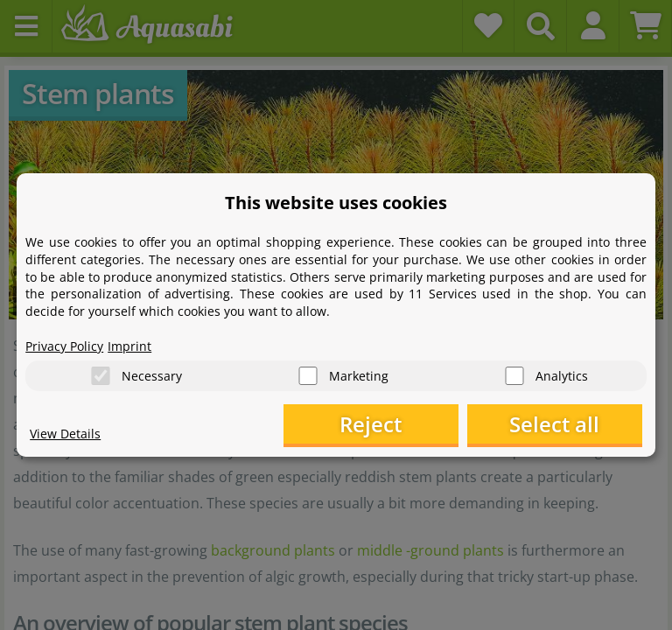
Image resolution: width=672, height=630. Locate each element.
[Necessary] (101, 376)
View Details (65, 434)
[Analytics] (514, 376)
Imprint (129, 346)
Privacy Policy (64, 346)
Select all (554, 424)
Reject (371, 424)
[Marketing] (308, 376)
